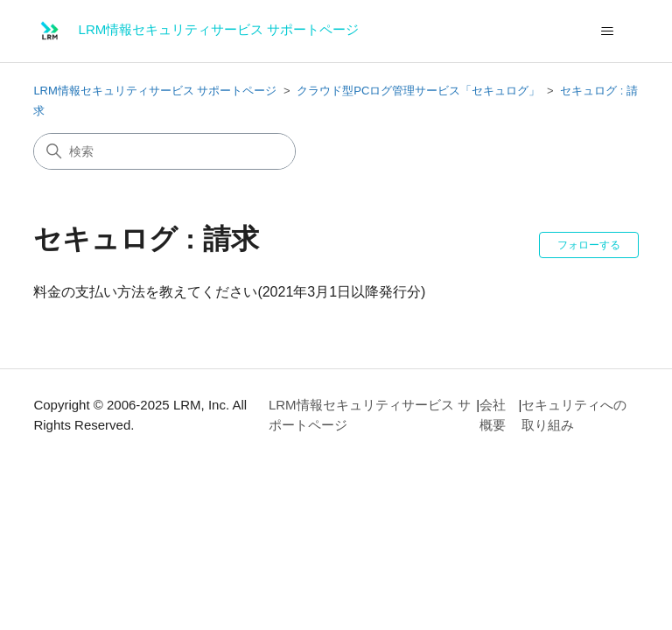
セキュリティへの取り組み (574, 415)
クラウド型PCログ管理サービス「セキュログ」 (418, 91)
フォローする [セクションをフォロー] (589, 245)
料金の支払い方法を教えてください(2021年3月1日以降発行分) (229, 292)
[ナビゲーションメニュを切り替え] (608, 31)
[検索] (164, 151)
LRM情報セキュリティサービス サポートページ (155, 91)
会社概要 (493, 415)
